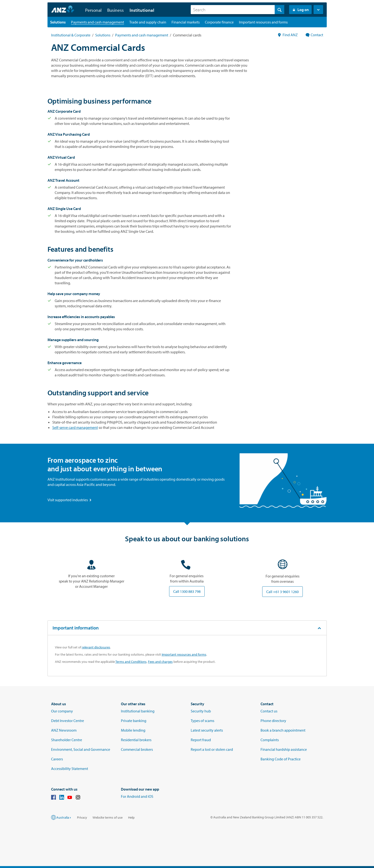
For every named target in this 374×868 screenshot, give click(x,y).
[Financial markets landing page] (186, 22)
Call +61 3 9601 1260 (282, 592)
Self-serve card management (75, 427)
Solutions (103, 35)
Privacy (82, 817)
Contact (314, 35)
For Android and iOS (137, 796)
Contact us (269, 711)
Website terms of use (108, 817)
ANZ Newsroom (64, 730)
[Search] (237, 10)
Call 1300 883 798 (187, 591)
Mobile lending (133, 730)
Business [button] (116, 10)
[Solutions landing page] (58, 22)
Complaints (270, 740)
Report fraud (201, 740)
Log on (300, 10)
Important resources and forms (184, 654)
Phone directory (273, 721)
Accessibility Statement (70, 769)
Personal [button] (93, 10)
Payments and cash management (142, 35)
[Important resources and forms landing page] (263, 22)
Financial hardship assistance (284, 749)
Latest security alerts (207, 730)
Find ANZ (288, 35)
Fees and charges (160, 662)
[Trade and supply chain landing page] (148, 22)
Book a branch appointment (283, 730)
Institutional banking (138, 711)
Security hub (201, 711)
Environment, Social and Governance (81, 749)
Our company (62, 711)
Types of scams (202, 721)
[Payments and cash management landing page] (98, 22)
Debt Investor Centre (68, 721)
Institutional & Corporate (71, 35)
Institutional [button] (142, 10)
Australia (64, 817)
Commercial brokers (137, 749)
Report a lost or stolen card (212, 749)
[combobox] (237, 10)
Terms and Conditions (131, 662)
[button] (318, 10)
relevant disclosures (96, 647)
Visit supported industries (70, 500)
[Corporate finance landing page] (219, 22)
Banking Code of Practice (281, 759)
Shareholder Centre (67, 740)
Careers (57, 759)
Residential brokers (136, 740)
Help (131, 817)
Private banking (134, 721)
